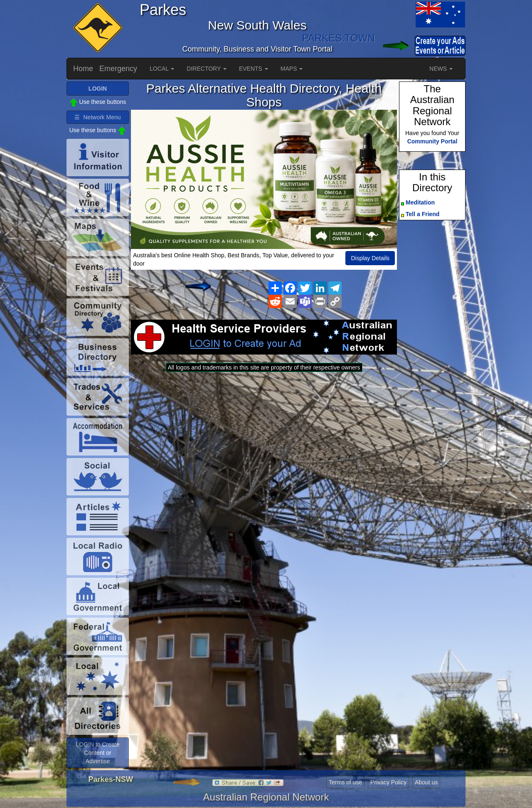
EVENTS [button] (254, 69)
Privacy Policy (388, 782)
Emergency (118, 69)
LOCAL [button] (162, 69)
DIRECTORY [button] (207, 69)
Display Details (370, 258)
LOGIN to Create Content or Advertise (97, 753)
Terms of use (345, 782)
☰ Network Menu (97, 117)
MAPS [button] (292, 69)
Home (83, 69)
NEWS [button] (441, 69)
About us (426, 782)
